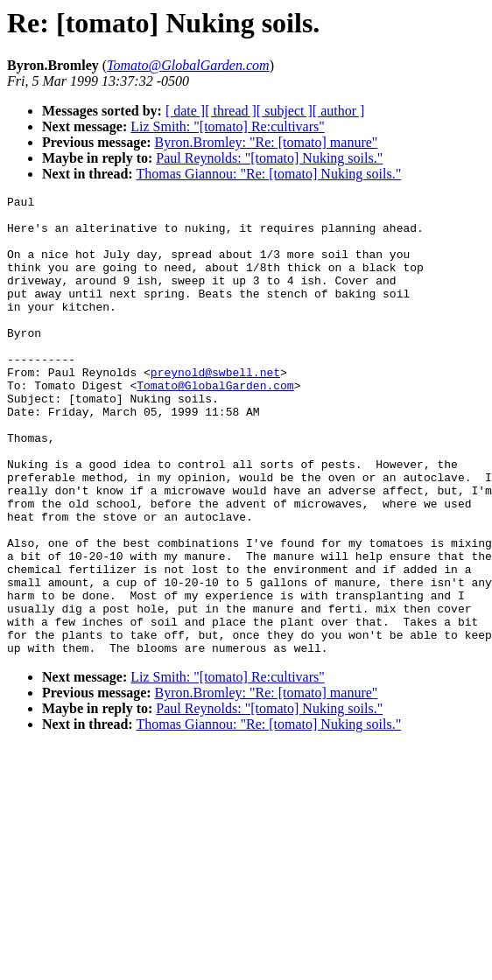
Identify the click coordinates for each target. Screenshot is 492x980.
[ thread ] (231, 111)
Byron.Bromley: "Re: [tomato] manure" (267, 142)
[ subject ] (285, 111)
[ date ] (185, 111)
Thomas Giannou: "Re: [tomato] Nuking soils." (268, 174)
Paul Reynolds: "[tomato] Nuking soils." (269, 158)
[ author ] (339, 111)
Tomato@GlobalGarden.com (215, 424)
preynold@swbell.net (215, 409)
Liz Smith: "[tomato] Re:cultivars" (227, 126)
